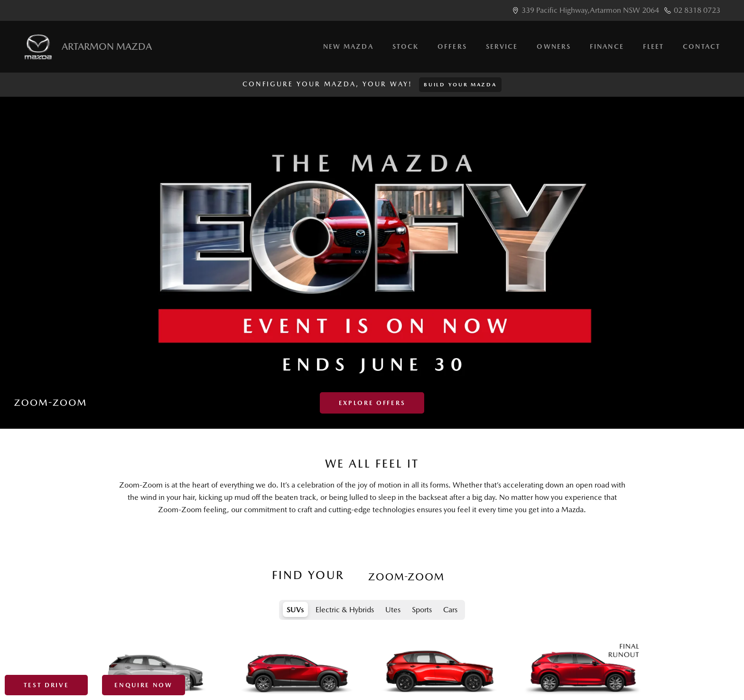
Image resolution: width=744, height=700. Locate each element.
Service (502, 46)
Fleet (654, 46)
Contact (702, 46)
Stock (406, 46)
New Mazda (348, 46)
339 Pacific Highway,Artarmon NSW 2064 (590, 10)
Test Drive (46, 685)
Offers (452, 46)
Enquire (144, 685)
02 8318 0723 (697, 10)
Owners (554, 46)
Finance (607, 46)
